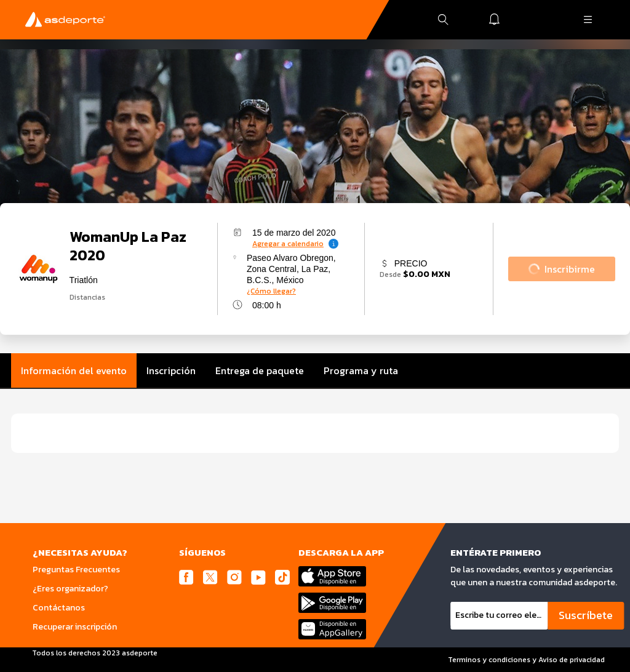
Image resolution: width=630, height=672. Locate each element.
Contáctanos (59, 608)
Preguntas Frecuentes (76, 570)
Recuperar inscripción (75, 627)
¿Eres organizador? (70, 589)
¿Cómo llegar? (271, 291)
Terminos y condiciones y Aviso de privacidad (526, 660)
